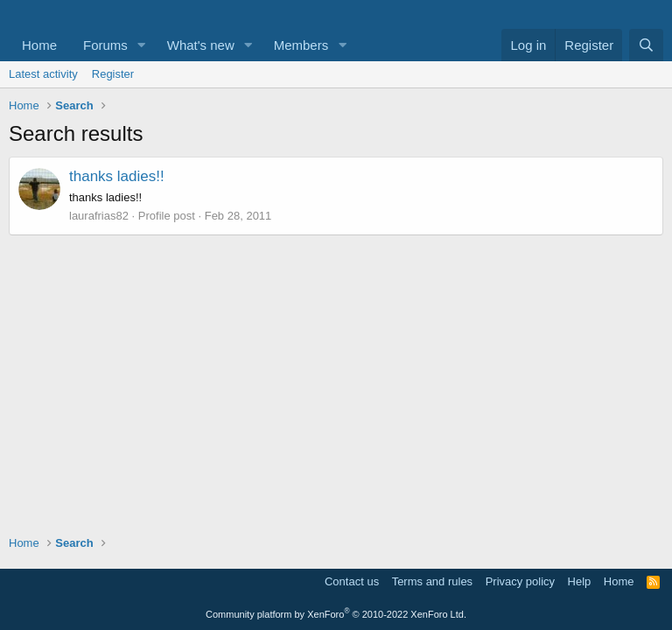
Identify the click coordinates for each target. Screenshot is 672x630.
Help (580, 581)
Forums (105, 45)
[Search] (646, 45)
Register (113, 74)
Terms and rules (432, 581)
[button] (142, 45)
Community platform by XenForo (336, 614)
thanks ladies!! (117, 176)
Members (301, 45)
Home (39, 45)
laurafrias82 (99, 216)
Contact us (352, 581)
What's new (201, 45)
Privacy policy (520, 581)
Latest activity (43, 74)
